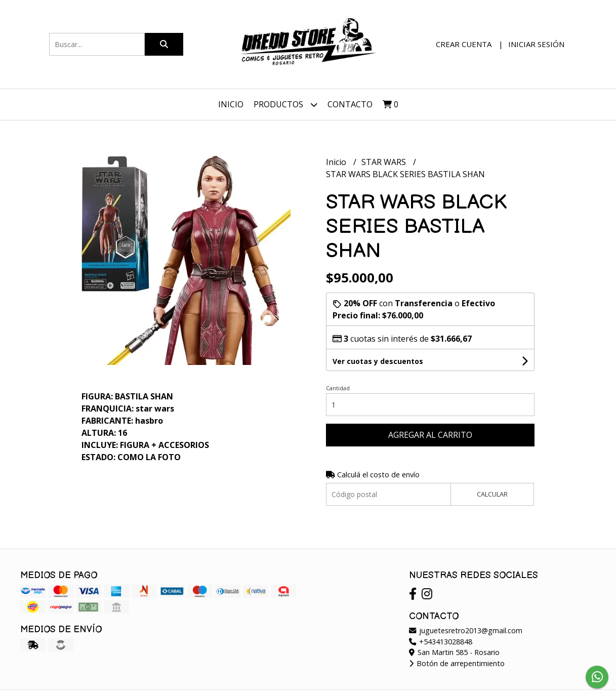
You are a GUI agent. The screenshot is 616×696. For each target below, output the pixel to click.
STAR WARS (385, 162)
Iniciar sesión (536, 44)
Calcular (492, 494)
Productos (285, 105)
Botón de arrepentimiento (457, 663)
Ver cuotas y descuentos (378, 361)
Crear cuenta (464, 44)
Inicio (231, 104)
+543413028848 (441, 642)
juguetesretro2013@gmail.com (466, 630)
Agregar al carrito (430, 435)
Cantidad (338, 388)
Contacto (350, 104)
